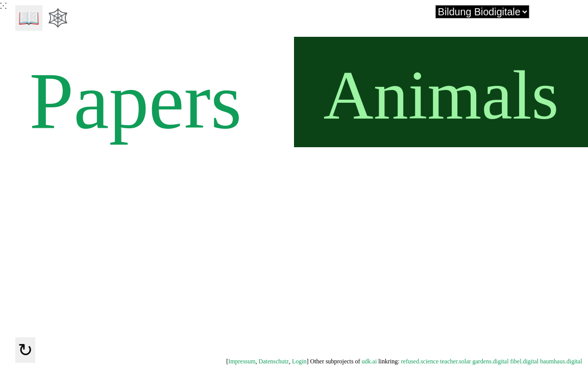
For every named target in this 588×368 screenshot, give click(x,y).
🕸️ (58, 18)
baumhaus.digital (561, 361)
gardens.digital (491, 361)
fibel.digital (525, 361)
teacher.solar (455, 361)
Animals (441, 95)
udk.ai (370, 361)
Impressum (242, 361)
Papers (132, 99)
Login (299, 361)
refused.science (420, 361)
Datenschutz (274, 361)
